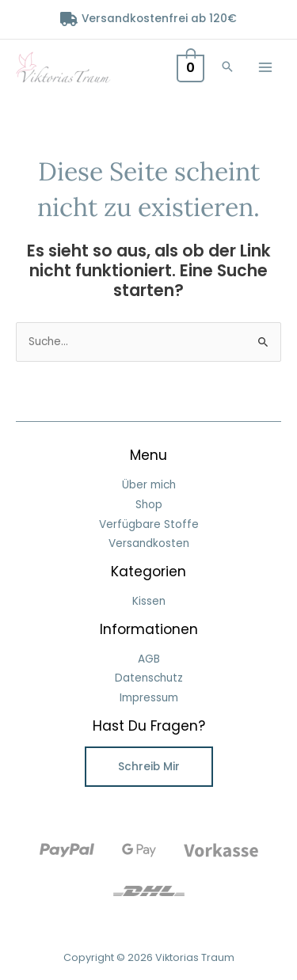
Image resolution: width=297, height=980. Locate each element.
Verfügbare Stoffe (149, 524)
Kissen (149, 601)
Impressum (149, 698)
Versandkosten (149, 543)
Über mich (149, 485)
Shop (149, 505)
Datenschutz (149, 678)
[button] (227, 68)
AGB (149, 659)
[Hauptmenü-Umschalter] (266, 67)
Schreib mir (149, 767)
